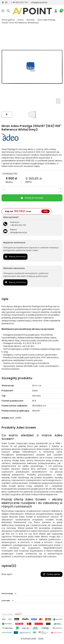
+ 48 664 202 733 (19, 2)
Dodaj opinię (52, 574)
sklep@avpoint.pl (39, 2)
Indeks (5, 418)
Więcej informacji (15, 257)
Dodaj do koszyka (32, 198)
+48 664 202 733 (18, 225)
